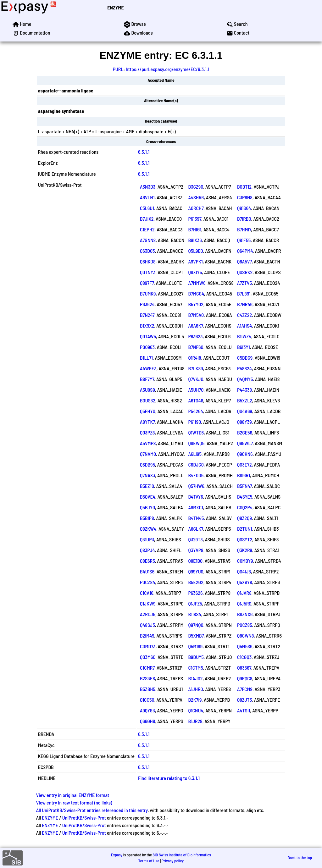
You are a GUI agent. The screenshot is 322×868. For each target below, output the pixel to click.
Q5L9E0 (195, 251)
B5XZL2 (245, 400)
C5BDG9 (245, 358)
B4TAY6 (195, 497)
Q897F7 (147, 283)
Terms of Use (149, 861)
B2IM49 (147, 636)
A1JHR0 (195, 689)
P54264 (195, 411)
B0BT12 (244, 187)
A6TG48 (196, 400)
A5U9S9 (147, 390)
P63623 (195, 336)
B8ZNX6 (245, 614)
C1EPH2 (147, 229)
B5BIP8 (147, 518)
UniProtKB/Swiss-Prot (84, 818)
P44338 (244, 390)
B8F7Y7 (147, 379)
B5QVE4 (148, 497)
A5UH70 (196, 390)
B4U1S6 (147, 571)
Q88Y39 (244, 422)
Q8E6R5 (147, 561)
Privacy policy (173, 861)
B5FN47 (244, 486)
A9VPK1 (195, 261)
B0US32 (148, 400)
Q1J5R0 (244, 603)
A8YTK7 (147, 422)
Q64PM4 (245, 251)
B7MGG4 (196, 293)
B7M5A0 (196, 315)
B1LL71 (146, 358)
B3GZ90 (196, 187)
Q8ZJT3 (244, 700)
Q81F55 (244, 240)
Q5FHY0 (148, 411)
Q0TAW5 (148, 336)
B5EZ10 (147, 486)
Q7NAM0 (148, 454)
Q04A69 (245, 411)
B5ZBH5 (148, 689)
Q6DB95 (147, 464)
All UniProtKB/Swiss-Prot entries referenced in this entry (92, 810)
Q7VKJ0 (196, 379)
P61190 (194, 422)
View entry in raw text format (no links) (74, 802)
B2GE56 (245, 432)
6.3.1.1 (144, 152)
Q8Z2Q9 (244, 518)
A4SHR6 (196, 197)
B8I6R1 (244, 475)
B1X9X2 (147, 326)
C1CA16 (147, 593)
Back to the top (300, 858)
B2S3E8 (147, 678)
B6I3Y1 (244, 347)
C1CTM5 (195, 668)
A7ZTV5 (244, 283)
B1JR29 (195, 721)
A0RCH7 (196, 208)
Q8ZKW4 (148, 529)
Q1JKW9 (148, 603)
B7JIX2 (147, 219)
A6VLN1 (147, 197)
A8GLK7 (195, 529)
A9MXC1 (196, 507)
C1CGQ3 (244, 657)
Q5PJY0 (147, 507)
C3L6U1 (147, 208)
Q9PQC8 (245, 678)
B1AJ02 (195, 678)
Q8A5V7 (244, 261)
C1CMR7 (147, 668)
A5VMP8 (148, 443)
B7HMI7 (244, 229)
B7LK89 (195, 368)
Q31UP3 (147, 539)
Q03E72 (244, 464)
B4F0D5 (196, 475)
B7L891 (244, 293)
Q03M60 (148, 657)
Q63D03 (147, 251)
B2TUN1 (245, 529)
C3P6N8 (245, 197)
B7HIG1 (195, 229)
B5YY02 (196, 304)
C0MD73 (148, 646)
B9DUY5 (196, 657)
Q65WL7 (245, 443)
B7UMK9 (148, 293)
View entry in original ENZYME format (73, 795)
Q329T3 (195, 539)
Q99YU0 (196, 571)
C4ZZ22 (244, 315)
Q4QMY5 (245, 379)
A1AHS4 (244, 326)
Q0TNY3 (148, 272)
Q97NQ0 (196, 625)
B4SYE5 (245, 497)
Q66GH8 (148, 721)
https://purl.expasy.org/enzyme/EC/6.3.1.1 (167, 69)
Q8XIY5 (195, 272)
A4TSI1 (244, 710)
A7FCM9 (245, 689)
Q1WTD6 (196, 432)
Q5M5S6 (245, 646)
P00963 (147, 347)
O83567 (244, 668)
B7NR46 (245, 304)
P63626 (195, 593)
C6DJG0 (196, 464)
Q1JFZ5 (195, 603)
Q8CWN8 (245, 636)
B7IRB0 (244, 219)
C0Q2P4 (245, 507)
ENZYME (115, 7)
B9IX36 (195, 240)
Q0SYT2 (245, 539)
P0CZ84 (147, 582)
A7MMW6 (197, 283)
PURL (118, 69)
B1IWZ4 (244, 336)
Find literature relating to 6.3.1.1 (169, 778)
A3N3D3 (148, 187)
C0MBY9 (245, 561)
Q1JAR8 (244, 593)
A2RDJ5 (148, 614)
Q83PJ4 (147, 550)
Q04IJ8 (244, 571)
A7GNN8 (148, 240)
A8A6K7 (195, 326)
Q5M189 (195, 646)
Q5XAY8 (245, 582)
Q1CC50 (147, 700)
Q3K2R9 (245, 550)
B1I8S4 (194, 614)
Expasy (117, 855)
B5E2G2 (196, 582)
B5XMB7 (196, 636)
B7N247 (147, 315)
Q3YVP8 (196, 550)
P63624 (147, 304)
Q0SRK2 (245, 272)
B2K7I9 (195, 700)
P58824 (244, 368)
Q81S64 (244, 208)
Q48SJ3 (147, 625)
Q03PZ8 (147, 432)
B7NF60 (196, 347)
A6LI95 (195, 454)
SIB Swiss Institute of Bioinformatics (182, 855)
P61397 (195, 219)
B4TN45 (196, 518)
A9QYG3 (147, 710)
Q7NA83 (147, 475)
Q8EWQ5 (196, 443)
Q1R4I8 (194, 358)
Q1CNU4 (196, 710)
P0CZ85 (245, 625)
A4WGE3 (148, 368)
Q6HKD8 (148, 261)
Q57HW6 (196, 486)
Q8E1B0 (195, 561)
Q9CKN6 (245, 454)
